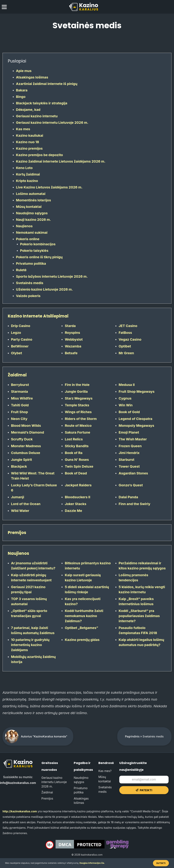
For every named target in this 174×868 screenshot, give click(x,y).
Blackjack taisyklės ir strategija (42, 103)
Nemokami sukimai (32, 233)
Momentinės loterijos (33, 200)
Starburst (126, 460)
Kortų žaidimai (28, 174)
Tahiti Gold (20, 405)
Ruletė (21, 270)
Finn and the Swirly (134, 504)
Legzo (16, 333)
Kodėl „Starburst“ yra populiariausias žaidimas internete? (139, 616)
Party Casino (22, 339)
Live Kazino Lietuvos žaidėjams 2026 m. (49, 187)
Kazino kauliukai (30, 136)
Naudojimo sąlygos (32, 213)
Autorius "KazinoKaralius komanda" (44, 736)
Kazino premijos (29, 148)
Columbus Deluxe (26, 453)
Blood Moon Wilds (26, 426)
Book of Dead (76, 473)
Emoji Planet (129, 432)
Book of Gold (129, 412)
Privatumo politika (31, 264)
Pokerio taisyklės (34, 251)
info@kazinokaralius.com (18, 783)
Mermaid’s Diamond (28, 432)
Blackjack (19, 466)
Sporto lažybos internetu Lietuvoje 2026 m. (52, 276)
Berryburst (20, 385)
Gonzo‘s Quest (131, 485)
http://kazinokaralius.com (20, 811)
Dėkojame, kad (28, 110)
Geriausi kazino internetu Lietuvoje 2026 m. (52, 123)
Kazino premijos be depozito (39, 155)
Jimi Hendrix (129, 453)
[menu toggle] (4, 7)
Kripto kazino (27, 181)
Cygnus (125, 398)
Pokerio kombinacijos (38, 244)
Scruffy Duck (22, 439)
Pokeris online (28, 239)
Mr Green (126, 353)
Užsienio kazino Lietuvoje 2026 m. (44, 289)
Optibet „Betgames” (81, 628)
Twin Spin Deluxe (79, 466)
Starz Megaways (79, 398)
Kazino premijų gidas (82, 640)
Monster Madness (26, 446)
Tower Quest (129, 466)
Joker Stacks (76, 504)
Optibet (125, 346)
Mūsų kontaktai (29, 207)
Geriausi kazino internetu (37, 116)
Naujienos (24, 226)
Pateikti (144, 790)
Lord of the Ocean (26, 504)
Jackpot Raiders (78, 485)
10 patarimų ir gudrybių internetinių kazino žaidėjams (30, 645)
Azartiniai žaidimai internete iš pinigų (47, 84)
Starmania (20, 392)
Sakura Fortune (77, 432)
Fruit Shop (20, 412)
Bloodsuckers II (77, 497)
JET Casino (128, 326)
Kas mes (23, 129)
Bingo (21, 97)
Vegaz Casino (130, 339)
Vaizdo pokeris (28, 296)
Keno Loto (24, 168)
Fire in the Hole (77, 385)
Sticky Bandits (77, 446)
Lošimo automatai (31, 194)
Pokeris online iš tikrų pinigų (39, 257)
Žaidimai (17, 375)
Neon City (19, 419)
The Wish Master (133, 439)
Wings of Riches (78, 412)
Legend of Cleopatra (135, 419)
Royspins (72, 333)
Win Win (126, 405)
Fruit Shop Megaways (137, 392)
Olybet (17, 353)
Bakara (22, 90)
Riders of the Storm (81, 419)
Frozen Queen (130, 446)
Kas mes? (105, 771)
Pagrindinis (132, 736)
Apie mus (24, 71)
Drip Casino (21, 326)
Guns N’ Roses (77, 460)
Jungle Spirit (21, 460)
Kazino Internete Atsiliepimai (38, 316)
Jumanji (18, 497)
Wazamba (73, 346)
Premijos (17, 533)
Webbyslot (74, 339)
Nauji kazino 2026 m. (33, 220)
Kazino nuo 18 (28, 142)
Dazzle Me (73, 511)
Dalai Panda (128, 497)
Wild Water (20, 511)
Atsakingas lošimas (32, 77)
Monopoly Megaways (136, 426)
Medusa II (127, 385)
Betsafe (71, 353)
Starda (70, 326)
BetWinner (20, 346)
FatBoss (125, 333)
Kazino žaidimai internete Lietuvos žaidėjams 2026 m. (61, 161)
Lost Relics (74, 439)
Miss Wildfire (22, 398)
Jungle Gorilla (76, 392)
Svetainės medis (30, 283)
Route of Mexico (78, 426)
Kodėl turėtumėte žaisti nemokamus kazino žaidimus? (84, 616)
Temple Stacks (77, 405)
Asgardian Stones (133, 473)
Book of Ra (74, 453)
